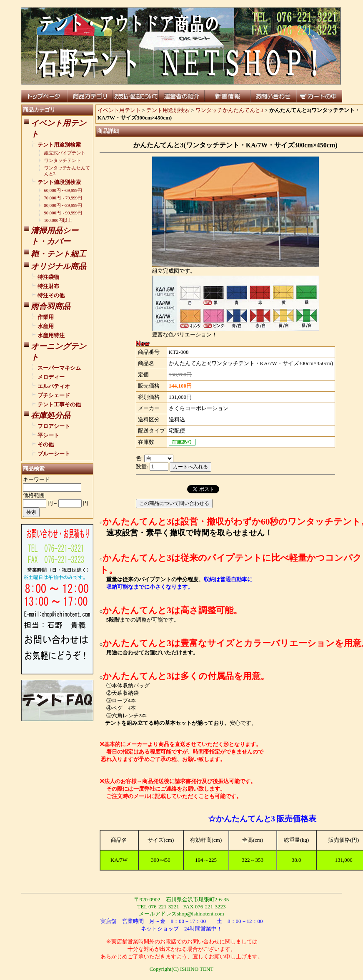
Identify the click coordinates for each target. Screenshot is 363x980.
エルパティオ (54, 386)
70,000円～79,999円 (63, 198)
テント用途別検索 (59, 145)
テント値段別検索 (59, 182)
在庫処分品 (51, 415)
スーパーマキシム (59, 368)
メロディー (51, 377)
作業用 (46, 317)
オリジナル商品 (59, 266)
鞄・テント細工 (59, 254)
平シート (48, 435)
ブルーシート (54, 454)
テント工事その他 (59, 404)
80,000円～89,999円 (63, 205)
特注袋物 (48, 277)
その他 (46, 444)
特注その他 (51, 295)
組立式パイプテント (65, 153)
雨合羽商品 (51, 306)
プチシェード (54, 395)
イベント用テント (119, 110)
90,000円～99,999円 (63, 213)
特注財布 (48, 286)
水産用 (46, 326)
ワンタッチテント (63, 160)
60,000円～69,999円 (63, 190)
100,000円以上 (58, 220)
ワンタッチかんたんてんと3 (229, 110)
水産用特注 (51, 335)
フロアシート (54, 426)
